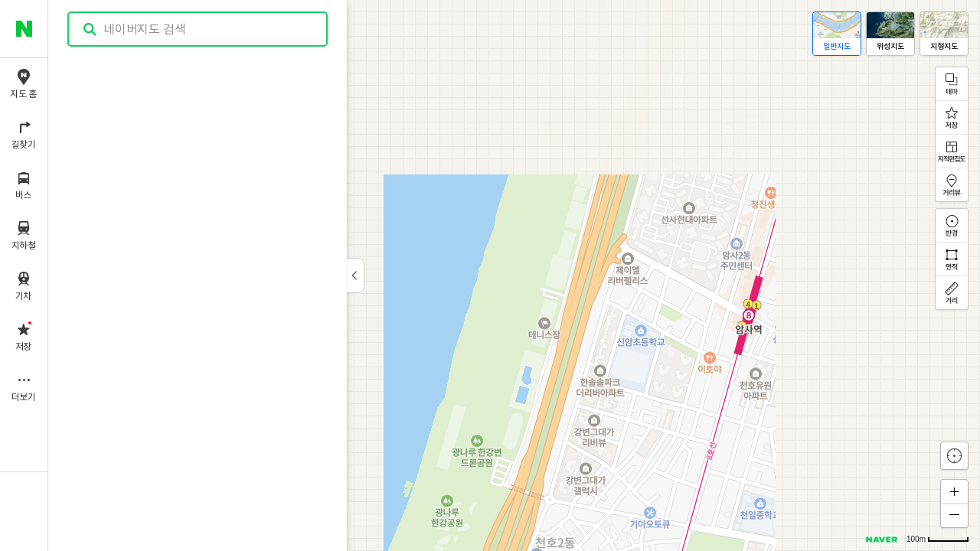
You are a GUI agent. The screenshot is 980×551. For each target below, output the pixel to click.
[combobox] (198, 29)
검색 (90, 29)
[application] (514, 275)
